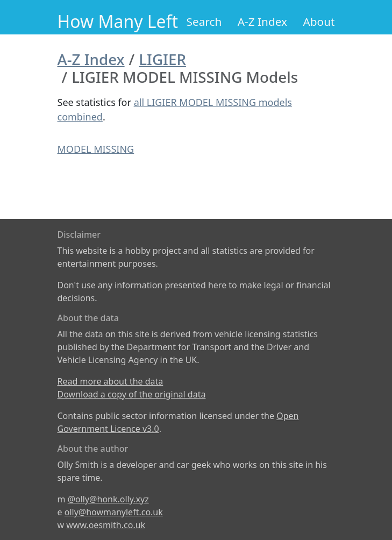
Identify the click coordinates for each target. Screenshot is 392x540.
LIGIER (162, 59)
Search (204, 22)
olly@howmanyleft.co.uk (114, 512)
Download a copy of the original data (132, 394)
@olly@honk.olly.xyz (108, 499)
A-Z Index (262, 22)
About (319, 22)
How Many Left (118, 21)
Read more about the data (111, 381)
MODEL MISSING (96, 149)
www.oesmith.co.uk (106, 525)
